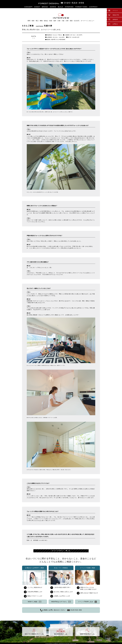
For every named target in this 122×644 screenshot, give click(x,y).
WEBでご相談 (35, 602)
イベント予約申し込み (87, 602)
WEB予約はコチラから (61, 602)
